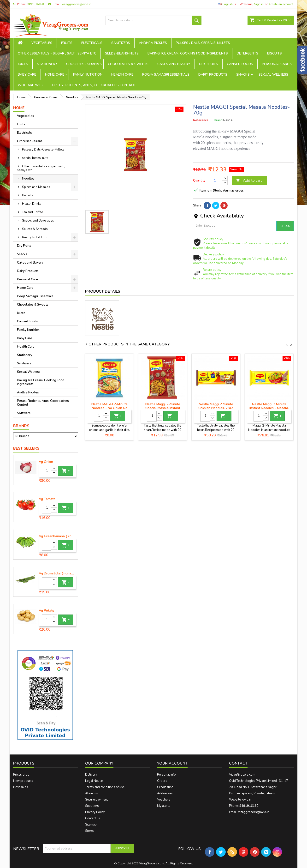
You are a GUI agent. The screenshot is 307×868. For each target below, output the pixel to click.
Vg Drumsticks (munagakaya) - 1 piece (57, 573)
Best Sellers (26, 448)
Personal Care (275, 64)
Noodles (28, 179)
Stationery (47, 64)
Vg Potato (47, 611)
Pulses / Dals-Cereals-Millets (203, 43)
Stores (90, 831)
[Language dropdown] (228, 4)
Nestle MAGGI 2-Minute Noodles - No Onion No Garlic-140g (109, 408)
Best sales (21, 787)
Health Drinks (32, 204)
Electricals (92, 43)
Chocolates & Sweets (128, 64)
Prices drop (21, 775)
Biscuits (275, 53)
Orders (162, 781)
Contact (238, 763)
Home (19, 108)
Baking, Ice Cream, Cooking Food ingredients (188, 53)
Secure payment (96, 800)
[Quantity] (47, 471)
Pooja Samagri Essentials (166, 75)
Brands (21, 426)
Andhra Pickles (153, 43)
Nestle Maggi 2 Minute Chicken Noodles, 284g (216, 406)
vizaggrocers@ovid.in (77, 4)
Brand (218, 120)
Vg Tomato (47, 499)
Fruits (67, 43)
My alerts (164, 806)
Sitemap (91, 825)
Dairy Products (213, 75)
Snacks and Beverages (38, 221)
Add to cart (249, 181)
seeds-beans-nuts (122, 53)
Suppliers (92, 806)
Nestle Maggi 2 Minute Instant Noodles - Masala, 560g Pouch (269, 408)
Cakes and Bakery (174, 64)
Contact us (93, 818)
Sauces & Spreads (35, 229)
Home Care (55, 75)
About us (92, 793)
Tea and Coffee (32, 212)
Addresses (165, 793)
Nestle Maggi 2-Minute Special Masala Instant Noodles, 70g (163, 408)
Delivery (91, 775)
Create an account (281, 4)
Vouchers (164, 800)
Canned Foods (240, 64)
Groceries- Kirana (83, 64)
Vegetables (42, 43)
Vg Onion (46, 462)
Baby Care (27, 75)
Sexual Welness (273, 75)
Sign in (259, 4)
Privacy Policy (95, 812)
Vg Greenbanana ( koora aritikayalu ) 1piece (57, 536)
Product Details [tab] (103, 291)
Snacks (243, 75)
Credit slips (165, 787)
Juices (23, 64)
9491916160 (35, 4)
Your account (172, 763)
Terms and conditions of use (105, 787)
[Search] (153, 20)
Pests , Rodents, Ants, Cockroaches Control (94, 85)
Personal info (166, 775)
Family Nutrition (88, 75)
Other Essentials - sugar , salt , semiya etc (57, 53)
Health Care (122, 75)
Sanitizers (121, 43)
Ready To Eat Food (35, 237)
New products (23, 781)
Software (24, 413)
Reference (201, 120)
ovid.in (247, 800)
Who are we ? (31, 85)
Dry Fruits (209, 64)
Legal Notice (94, 781)
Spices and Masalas (36, 187)
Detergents (248, 53)
